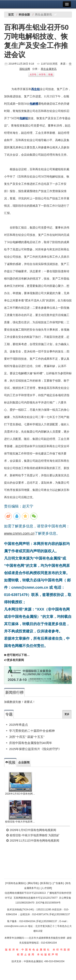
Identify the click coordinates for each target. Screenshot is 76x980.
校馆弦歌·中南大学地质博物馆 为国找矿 (33, 835)
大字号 (33, 74)
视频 (10, 763)
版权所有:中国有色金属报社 (28, 950)
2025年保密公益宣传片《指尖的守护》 (35, 749)
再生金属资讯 (49, 69)
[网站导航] (33, 883)
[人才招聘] (47, 888)
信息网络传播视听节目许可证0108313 (25, 893)
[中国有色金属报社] (16, 883)
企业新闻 (24, 762)
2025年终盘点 (19, 725)
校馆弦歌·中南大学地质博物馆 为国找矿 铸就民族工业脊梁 (20, 822)
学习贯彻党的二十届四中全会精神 (32, 731)
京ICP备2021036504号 (48, 903)
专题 (9, 714)
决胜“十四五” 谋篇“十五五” (27, 737)
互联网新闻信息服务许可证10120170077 (36, 898)
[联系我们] (46, 883)
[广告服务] (58, 883)
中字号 (42, 74)
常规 (50, 74)
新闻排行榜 (14, 693)
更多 (67, 714)
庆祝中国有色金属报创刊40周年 (31, 743)
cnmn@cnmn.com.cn (16, 926)
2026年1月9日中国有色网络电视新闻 (20, 794)
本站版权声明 (48, 954)
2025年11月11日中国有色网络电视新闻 (33, 841)
